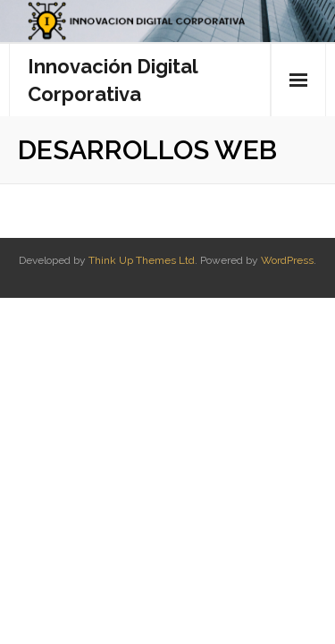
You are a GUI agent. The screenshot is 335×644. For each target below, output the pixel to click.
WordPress (287, 260)
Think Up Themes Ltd (142, 260)
